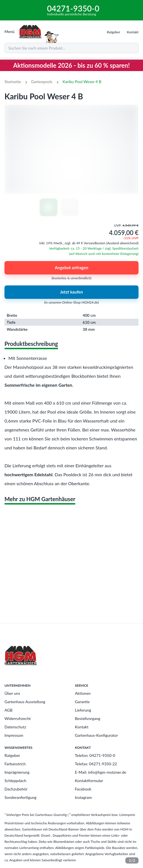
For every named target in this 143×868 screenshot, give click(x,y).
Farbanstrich (15, 764)
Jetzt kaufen (71, 292)
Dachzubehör (16, 789)
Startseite (13, 82)
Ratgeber (12, 755)
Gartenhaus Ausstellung (25, 702)
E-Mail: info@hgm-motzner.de (101, 772)
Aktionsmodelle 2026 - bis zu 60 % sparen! (71, 65)
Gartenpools (42, 82)
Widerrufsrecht (18, 718)
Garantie (82, 702)
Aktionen (83, 693)
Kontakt (82, 727)
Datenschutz (15, 727)
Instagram (83, 797)
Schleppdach (15, 781)
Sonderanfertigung (20, 797)
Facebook (83, 789)
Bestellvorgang (88, 718)
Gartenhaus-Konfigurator (96, 735)
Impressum (14, 735)
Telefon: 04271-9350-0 (95, 755)
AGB (9, 710)
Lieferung (83, 710)
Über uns (12, 693)
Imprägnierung (17, 772)
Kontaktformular (89, 781)
